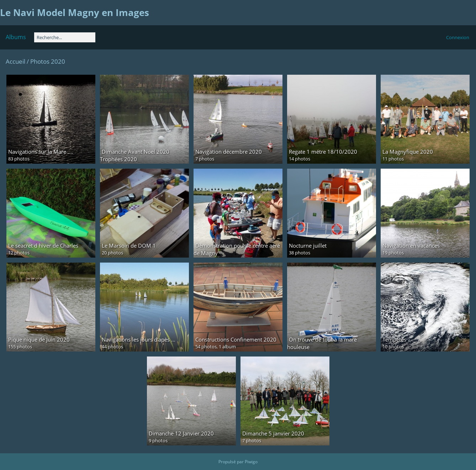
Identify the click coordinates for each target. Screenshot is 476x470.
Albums (16, 37)
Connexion (458, 37)
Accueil (15, 61)
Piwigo (251, 462)
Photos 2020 (48, 61)
